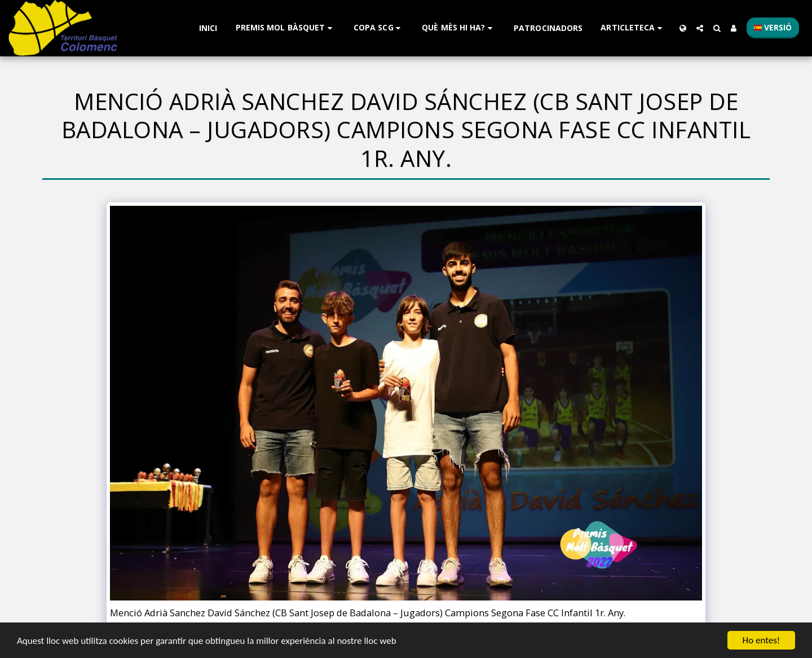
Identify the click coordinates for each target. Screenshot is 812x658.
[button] (286, 28)
